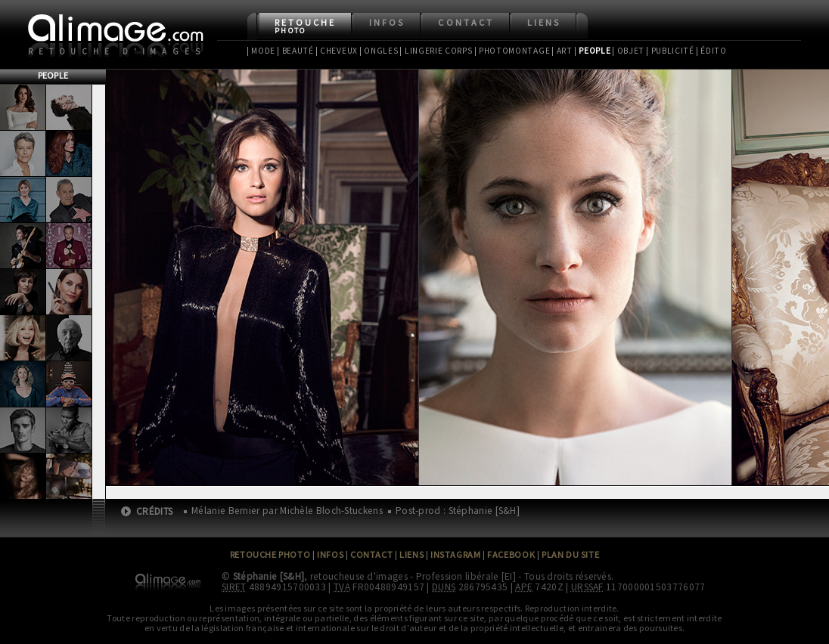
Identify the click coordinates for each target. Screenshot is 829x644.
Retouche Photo (270, 554)
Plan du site (570, 554)
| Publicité (670, 51)
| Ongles (379, 51)
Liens (544, 22)
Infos (387, 22)
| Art (562, 51)
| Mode (261, 51)
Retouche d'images (117, 51)
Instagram (455, 554)
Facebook (511, 554)
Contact (466, 22)
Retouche (305, 26)
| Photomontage (512, 51)
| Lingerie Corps (436, 51)
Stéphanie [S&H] (269, 576)
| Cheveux (337, 51)
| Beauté (295, 51)
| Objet (628, 51)
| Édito (711, 51)
